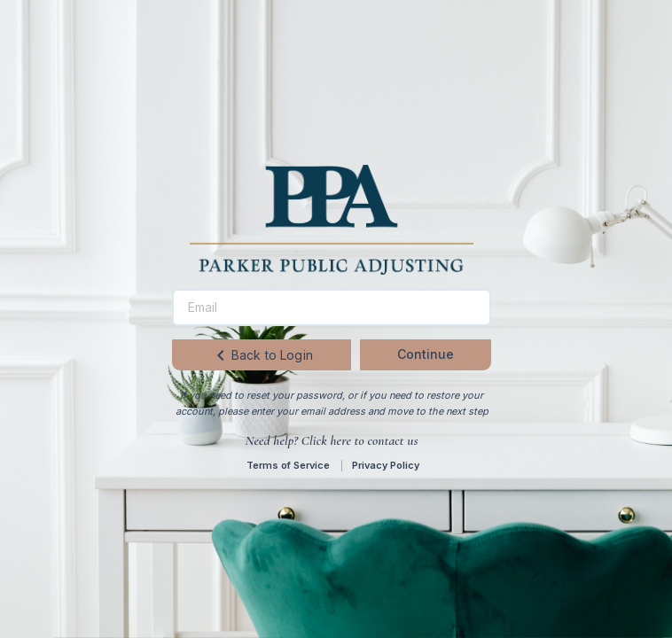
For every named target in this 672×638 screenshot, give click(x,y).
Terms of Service (288, 465)
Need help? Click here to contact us (331, 440)
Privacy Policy (386, 465)
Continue (426, 354)
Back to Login (262, 355)
